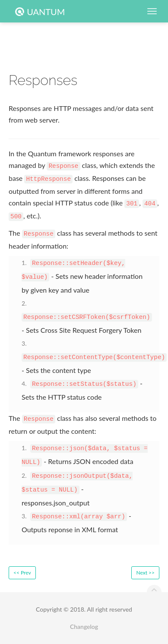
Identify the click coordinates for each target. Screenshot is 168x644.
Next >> (145, 573)
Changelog (84, 627)
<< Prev (22, 573)
